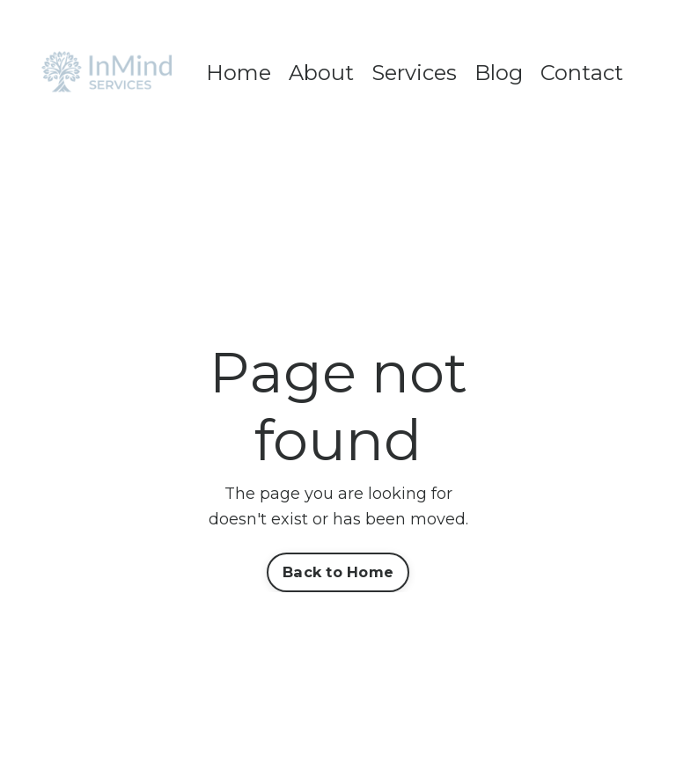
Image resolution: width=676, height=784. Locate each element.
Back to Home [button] (338, 572)
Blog (499, 73)
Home (239, 73)
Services (414, 73)
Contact (582, 73)
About (321, 73)
